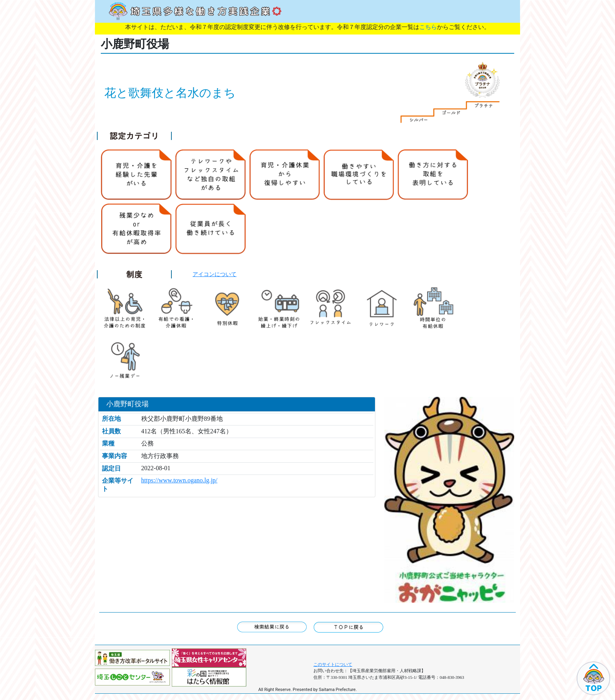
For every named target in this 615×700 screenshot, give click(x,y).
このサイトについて (333, 664)
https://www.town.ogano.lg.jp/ (179, 480)
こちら (428, 27)
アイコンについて (215, 274)
